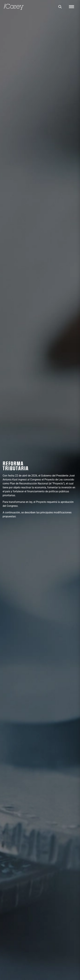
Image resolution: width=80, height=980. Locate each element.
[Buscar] (60, 7)
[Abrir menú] (71, 7)
